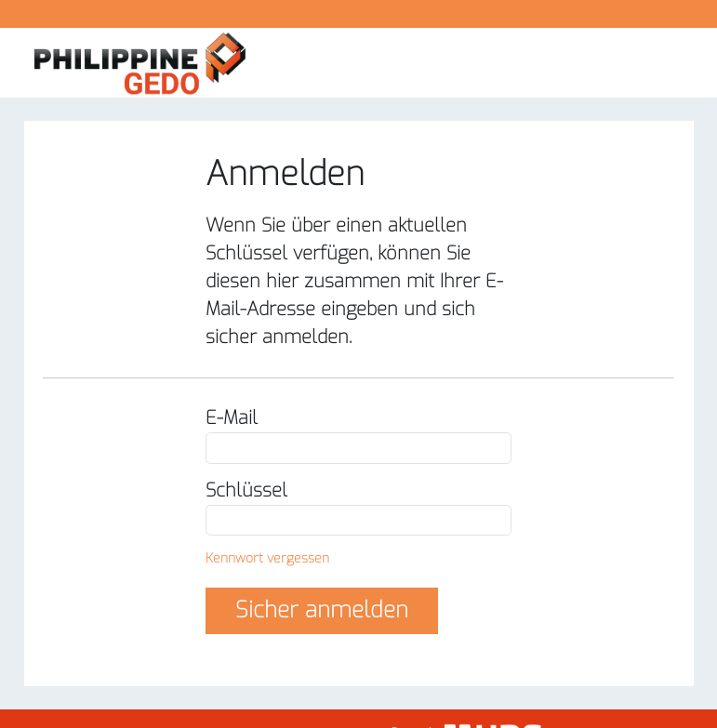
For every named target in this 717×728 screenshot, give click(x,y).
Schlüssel (246, 490)
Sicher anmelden (322, 610)
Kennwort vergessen (267, 558)
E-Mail (232, 418)
